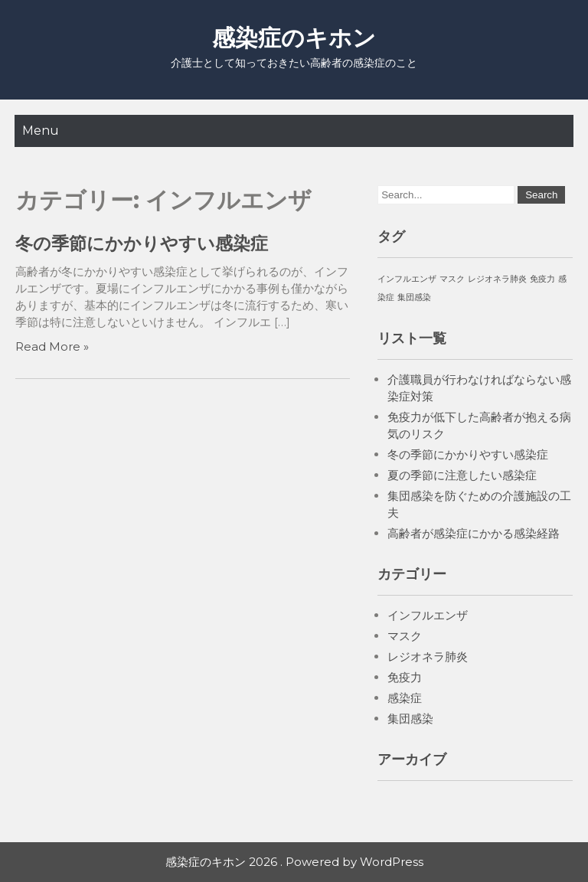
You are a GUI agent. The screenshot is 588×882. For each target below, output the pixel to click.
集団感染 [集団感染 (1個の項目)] (414, 297)
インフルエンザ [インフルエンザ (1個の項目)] (407, 279)
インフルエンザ (428, 615)
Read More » (52, 346)
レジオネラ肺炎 (428, 657)
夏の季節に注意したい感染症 (462, 475)
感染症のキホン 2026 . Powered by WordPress (294, 862)
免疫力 (405, 677)
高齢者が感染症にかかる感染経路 (474, 533)
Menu (41, 131)
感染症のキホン (294, 38)
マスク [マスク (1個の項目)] (452, 279)
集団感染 (410, 719)
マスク (405, 636)
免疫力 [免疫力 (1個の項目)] (542, 279)
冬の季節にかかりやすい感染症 (142, 243)
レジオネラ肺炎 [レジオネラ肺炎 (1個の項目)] (497, 279)
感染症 (405, 698)
